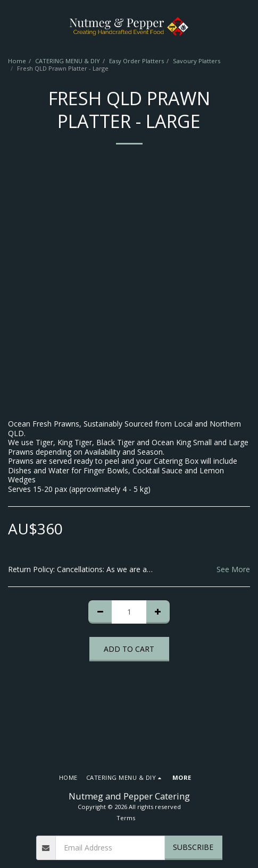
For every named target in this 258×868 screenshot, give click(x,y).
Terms (126, 818)
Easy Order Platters (136, 61)
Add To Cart (129, 649)
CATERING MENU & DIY (68, 61)
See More (233, 569)
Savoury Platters (197, 61)
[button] (12, 26)
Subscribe (193, 847)
